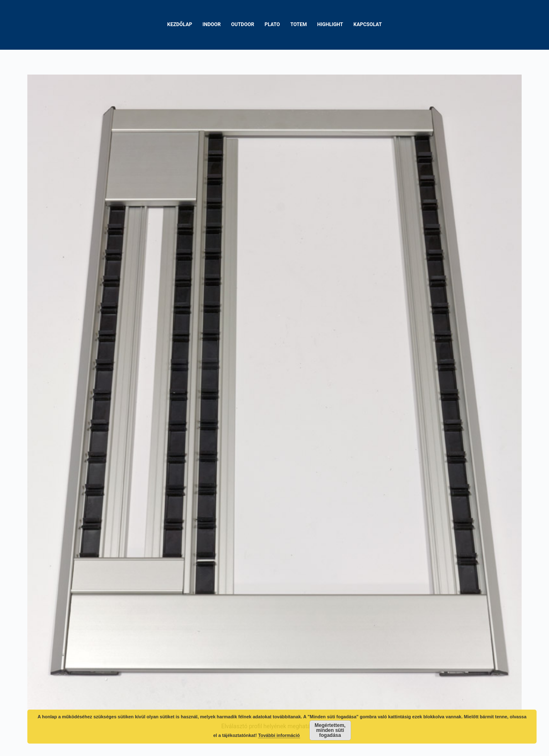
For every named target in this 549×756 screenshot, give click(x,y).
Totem (299, 24)
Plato (272, 24)
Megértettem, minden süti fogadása (330, 730)
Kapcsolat (368, 24)
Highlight (330, 24)
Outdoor (243, 24)
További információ (279, 735)
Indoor (212, 24)
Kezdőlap (180, 24)
